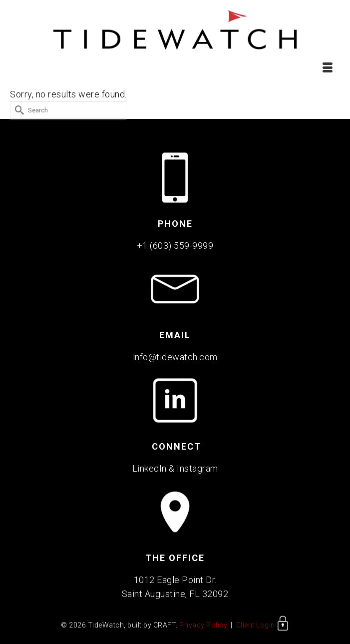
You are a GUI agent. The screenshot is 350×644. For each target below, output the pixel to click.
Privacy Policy (203, 625)
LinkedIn (150, 468)
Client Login (263, 625)
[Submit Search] (17, 110)
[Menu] (328, 67)
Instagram (197, 468)
